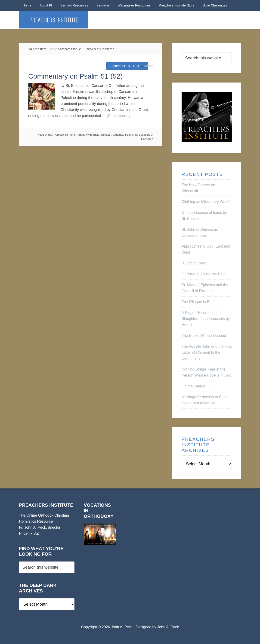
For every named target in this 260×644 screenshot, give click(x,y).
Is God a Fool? (194, 263)
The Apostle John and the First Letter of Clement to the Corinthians (207, 352)
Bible (96, 135)
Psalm (129, 135)
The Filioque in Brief (198, 302)
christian (106, 135)
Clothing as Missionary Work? (206, 202)
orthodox (118, 135)
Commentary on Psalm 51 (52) (76, 76)
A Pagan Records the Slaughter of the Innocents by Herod (206, 319)
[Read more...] (119, 116)
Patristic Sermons (65, 135)
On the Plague (193, 386)
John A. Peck (168, 627)
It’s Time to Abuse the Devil (204, 274)
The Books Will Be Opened (204, 336)
